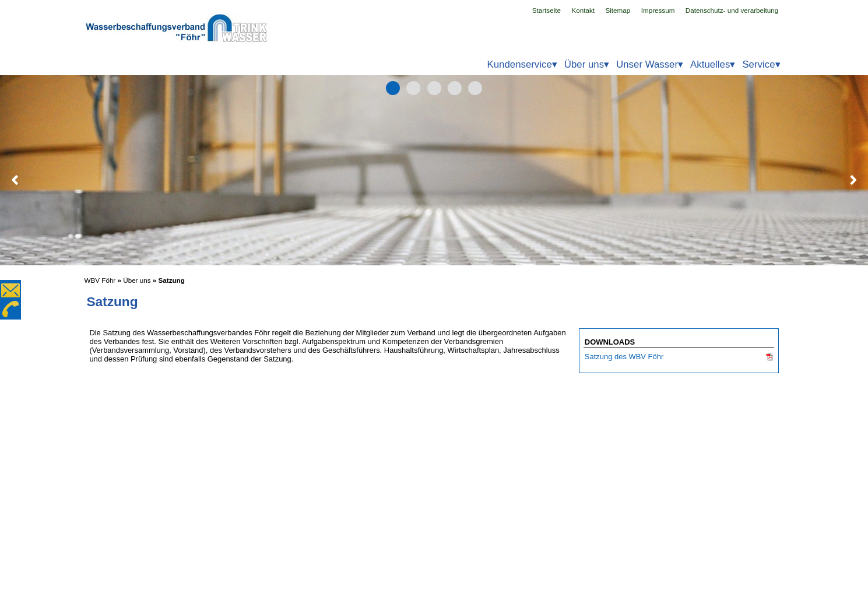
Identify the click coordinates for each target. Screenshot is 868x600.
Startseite (547, 10)
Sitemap (618, 10)
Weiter (853, 180)
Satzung (172, 280)
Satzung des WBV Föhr (624, 357)
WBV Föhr (100, 280)
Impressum (658, 10)
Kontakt (583, 10)
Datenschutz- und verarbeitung (732, 10)
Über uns (137, 280)
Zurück (15, 180)
